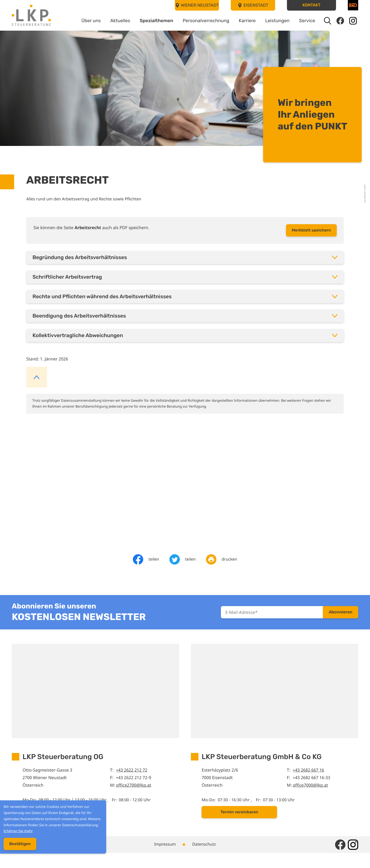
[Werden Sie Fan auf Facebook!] (340, 21)
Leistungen (275, 21)
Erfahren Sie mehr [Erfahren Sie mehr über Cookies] (56, 832)
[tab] (185, 261)
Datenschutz (205, 859)
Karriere (243, 21)
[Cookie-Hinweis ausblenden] (18, 846)
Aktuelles (110, 21)
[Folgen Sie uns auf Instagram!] (353, 21)
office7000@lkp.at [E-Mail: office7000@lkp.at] (311, 798)
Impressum (164, 859)
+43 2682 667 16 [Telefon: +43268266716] (309, 783)
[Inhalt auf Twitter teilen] (183, 569)
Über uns (79, 21)
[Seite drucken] (222, 569)
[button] (311, 5)
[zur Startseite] (31, 16)
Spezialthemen (148, 21)
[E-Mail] (272, 623)
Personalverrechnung (200, 21)
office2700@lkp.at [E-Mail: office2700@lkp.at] (134, 798)
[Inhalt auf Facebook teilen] (145, 569)
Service (306, 21)
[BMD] (353, 5)
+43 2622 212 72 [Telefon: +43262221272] (132, 783)
